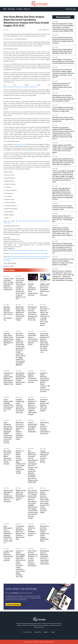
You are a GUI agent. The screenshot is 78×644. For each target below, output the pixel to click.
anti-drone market (20, 144)
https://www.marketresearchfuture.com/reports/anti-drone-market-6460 (27, 222)
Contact (53, 632)
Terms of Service (27, 632)
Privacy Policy (38, 632)
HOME (5, 9)
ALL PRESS (19, 9)
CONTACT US (27, 9)
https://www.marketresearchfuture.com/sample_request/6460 (20, 87)
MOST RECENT (11, 9)
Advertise (46, 632)
